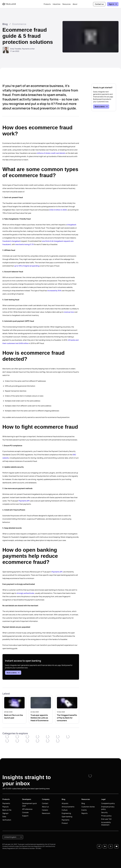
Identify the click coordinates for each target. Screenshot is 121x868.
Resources (66, 4)
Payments (6, 803)
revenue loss (69, 312)
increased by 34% (54, 291)
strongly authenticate (25, 593)
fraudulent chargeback (12, 241)
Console (25, 812)
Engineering (66, 813)
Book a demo (13, 673)
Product (65, 823)
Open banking (67, 817)
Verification (7, 820)
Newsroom (46, 813)
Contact (45, 803)
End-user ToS (106, 819)
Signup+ (6, 813)
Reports (85, 813)
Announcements (68, 807)
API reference (27, 809)
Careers (45, 810)
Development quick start (30, 805)
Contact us (99, 4)
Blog (5, 24)
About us (45, 807)
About (75, 4)
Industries (57, 4)
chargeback (72, 225)
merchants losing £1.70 (24, 244)
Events (84, 810)
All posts (65, 803)
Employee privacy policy (108, 808)
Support (25, 816)
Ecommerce (19, 24)
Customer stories (88, 807)
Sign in (113, 4)
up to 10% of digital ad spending (27, 266)
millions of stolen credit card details (51, 153)
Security (104, 812)
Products (47, 4)
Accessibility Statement (106, 824)
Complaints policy (108, 803)
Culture (65, 810)
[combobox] (13, 837)
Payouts (6, 807)
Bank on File (7, 810)
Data (4, 817)
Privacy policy (106, 816)
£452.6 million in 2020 (58, 210)
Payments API (24, 501)
